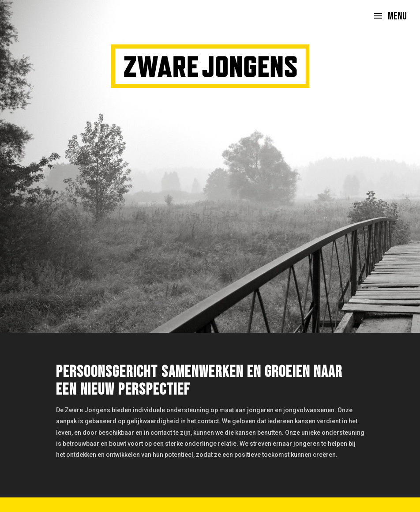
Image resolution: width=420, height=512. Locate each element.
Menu (397, 16)
